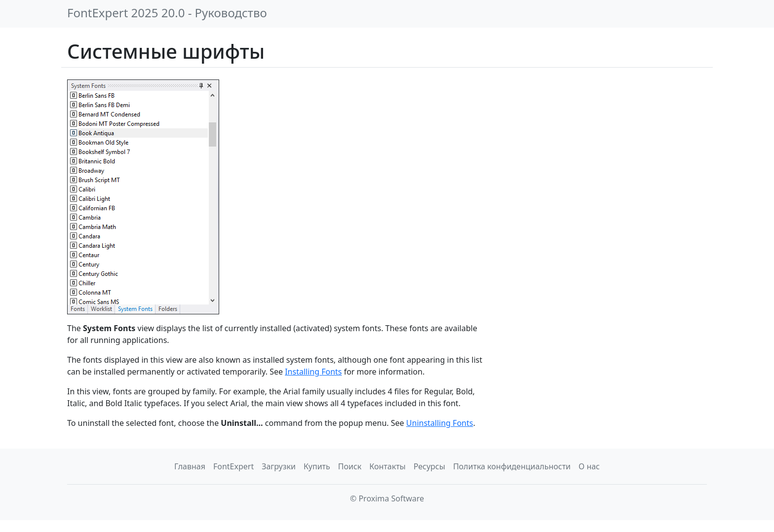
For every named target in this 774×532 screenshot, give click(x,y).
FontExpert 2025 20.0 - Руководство (167, 13)
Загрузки (279, 466)
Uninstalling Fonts (440, 423)
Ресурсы (429, 466)
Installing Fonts (313, 372)
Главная (190, 466)
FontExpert (233, 466)
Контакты (387, 466)
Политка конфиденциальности (512, 466)
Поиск (350, 466)
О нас (589, 466)
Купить (317, 466)
